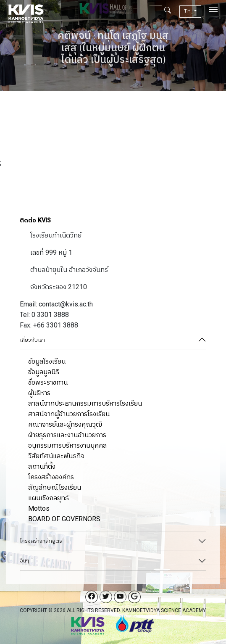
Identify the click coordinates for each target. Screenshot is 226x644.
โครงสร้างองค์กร (51, 477)
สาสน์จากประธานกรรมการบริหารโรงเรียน (85, 403)
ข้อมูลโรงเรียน (47, 361)
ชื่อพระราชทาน (48, 382)
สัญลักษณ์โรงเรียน (55, 487)
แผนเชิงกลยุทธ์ (49, 498)
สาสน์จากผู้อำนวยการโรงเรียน (69, 414)
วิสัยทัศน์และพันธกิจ (56, 456)
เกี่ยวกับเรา (32, 340)
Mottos (39, 508)
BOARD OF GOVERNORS (64, 519)
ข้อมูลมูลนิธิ (44, 372)
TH (188, 11)
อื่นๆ (24, 561)
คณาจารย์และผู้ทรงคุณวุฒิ (65, 424)
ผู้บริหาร (39, 393)
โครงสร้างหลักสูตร (41, 541)
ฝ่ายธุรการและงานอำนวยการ (67, 435)
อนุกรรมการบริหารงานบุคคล (67, 445)
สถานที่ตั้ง (42, 466)
